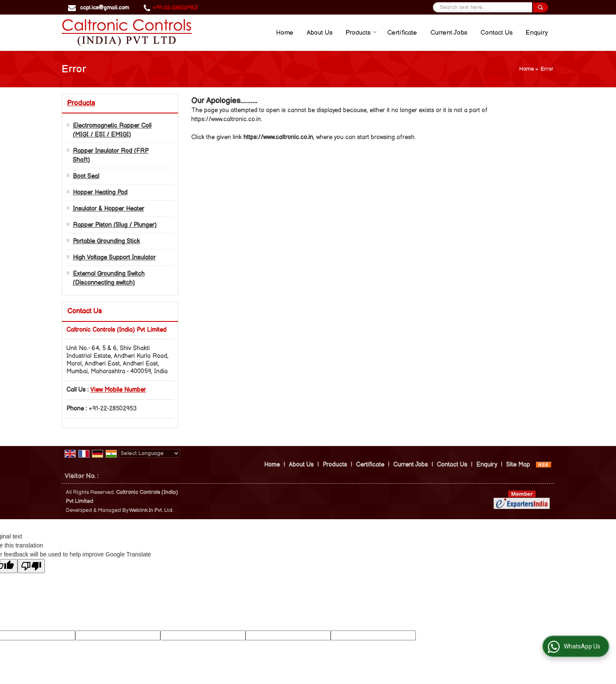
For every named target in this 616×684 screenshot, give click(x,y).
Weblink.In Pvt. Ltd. (151, 510)
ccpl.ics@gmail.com (105, 8)
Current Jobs (449, 33)
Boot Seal (86, 176)
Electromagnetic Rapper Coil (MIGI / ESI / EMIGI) (112, 130)
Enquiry (537, 33)
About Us (320, 33)
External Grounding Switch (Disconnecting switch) (109, 278)
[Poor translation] (31, 566)
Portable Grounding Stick (106, 241)
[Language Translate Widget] (149, 453)
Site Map (518, 465)
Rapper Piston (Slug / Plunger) (115, 225)
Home (285, 33)
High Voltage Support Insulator (114, 257)
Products (361, 33)
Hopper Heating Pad (100, 192)
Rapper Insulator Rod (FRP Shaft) (111, 155)
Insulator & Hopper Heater (108, 209)
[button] (118, 390)
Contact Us (496, 33)
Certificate (402, 33)
